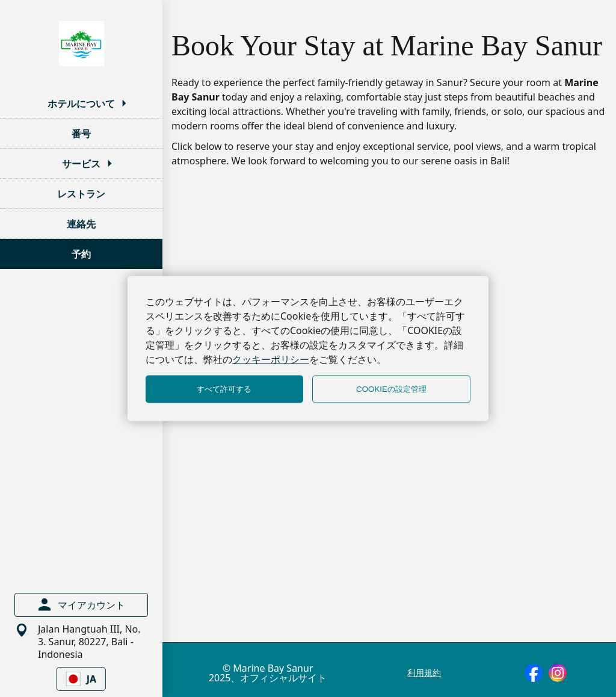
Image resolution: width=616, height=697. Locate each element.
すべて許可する (224, 389)
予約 (81, 254)
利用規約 (424, 673)
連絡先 (81, 224)
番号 (81, 134)
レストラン (81, 194)
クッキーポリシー (271, 359)
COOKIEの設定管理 (391, 389)
